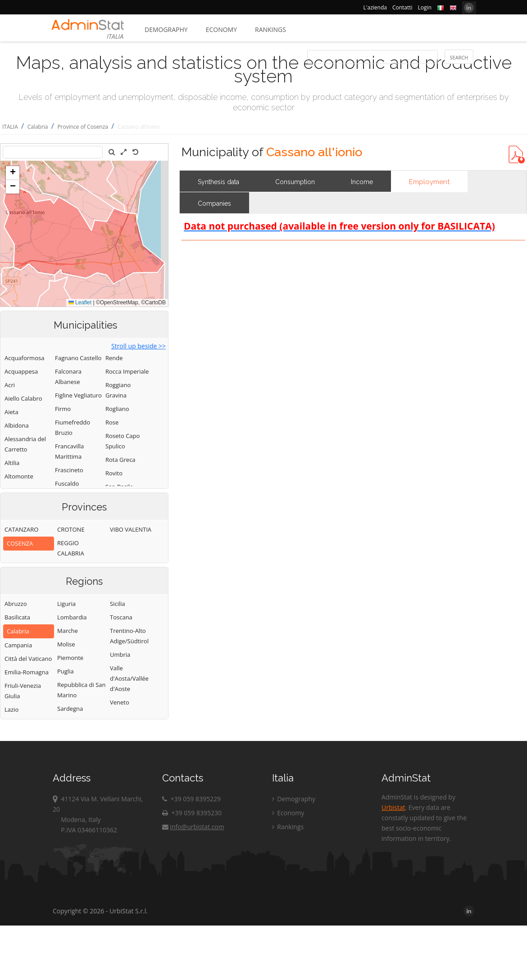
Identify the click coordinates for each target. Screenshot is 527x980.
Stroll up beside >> (139, 346)
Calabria (38, 127)
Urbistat (393, 807)
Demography (166, 29)
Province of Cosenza (83, 127)
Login (425, 7)
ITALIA (10, 127)
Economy (221, 29)
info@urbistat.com (193, 827)
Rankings (270, 29)
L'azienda (375, 7)
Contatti (402, 7)
